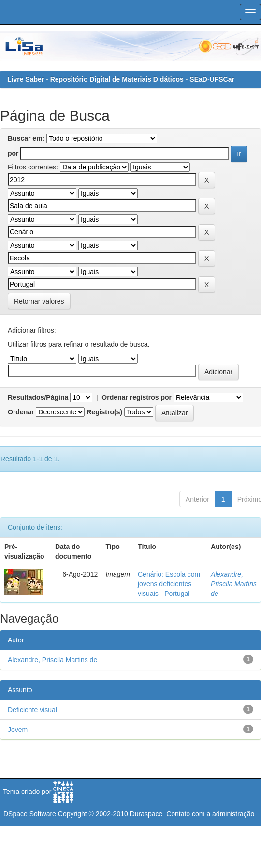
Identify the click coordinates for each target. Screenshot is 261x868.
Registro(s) (104, 412)
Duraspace (146, 814)
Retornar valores (39, 301)
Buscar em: (26, 138)
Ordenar (21, 412)
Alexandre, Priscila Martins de (234, 584)
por (13, 153)
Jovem (18, 730)
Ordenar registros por (137, 397)
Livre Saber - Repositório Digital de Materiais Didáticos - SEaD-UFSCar (121, 79)
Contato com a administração (210, 814)
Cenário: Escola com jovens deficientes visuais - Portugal (169, 584)
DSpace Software (30, 814)
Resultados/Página (38, 397)
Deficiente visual (32, 710)
